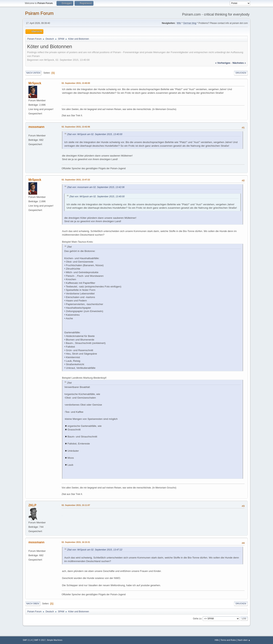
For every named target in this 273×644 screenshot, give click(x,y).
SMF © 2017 (40, 640)
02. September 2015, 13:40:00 (76, 83)
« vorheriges (223, 63)
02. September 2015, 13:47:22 (76, 180)
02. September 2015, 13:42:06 (76, 127)
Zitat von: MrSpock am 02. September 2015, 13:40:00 (95, 134)
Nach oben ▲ (244, 640)
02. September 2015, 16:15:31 (76, 542)
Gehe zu (197, 618)
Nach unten (33, 73)
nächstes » (239, 63)
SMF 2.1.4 (27, 640)
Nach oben (33, 604)
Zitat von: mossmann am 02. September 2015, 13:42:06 (96, 187)
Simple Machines (55, 640)
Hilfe (217, 640)
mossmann (36, 127)
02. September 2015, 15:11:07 (76, 505)
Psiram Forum (39, 13)
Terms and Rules (228, 640)
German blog (190, 23)
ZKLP (32, 505)
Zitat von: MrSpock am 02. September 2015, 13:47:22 (95, 550)
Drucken (241, 73)
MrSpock (35, 83)
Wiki (179, 23)
